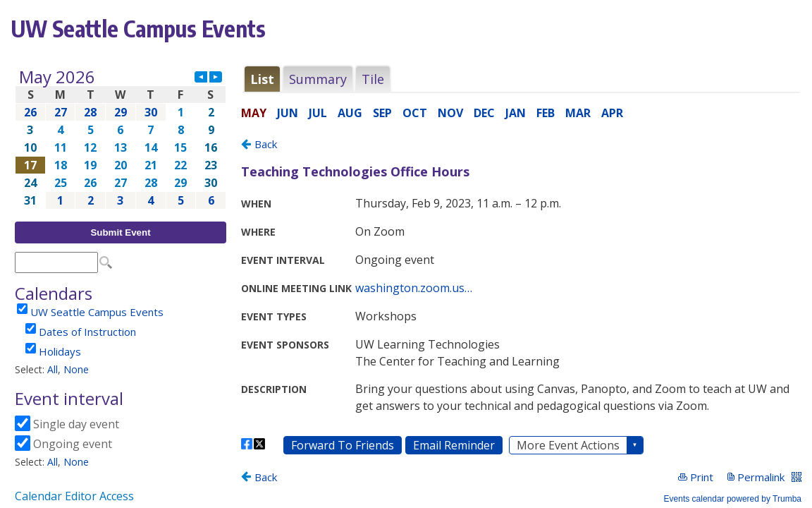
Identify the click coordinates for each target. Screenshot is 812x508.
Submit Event (120, 232)
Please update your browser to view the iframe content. (121, 139)
